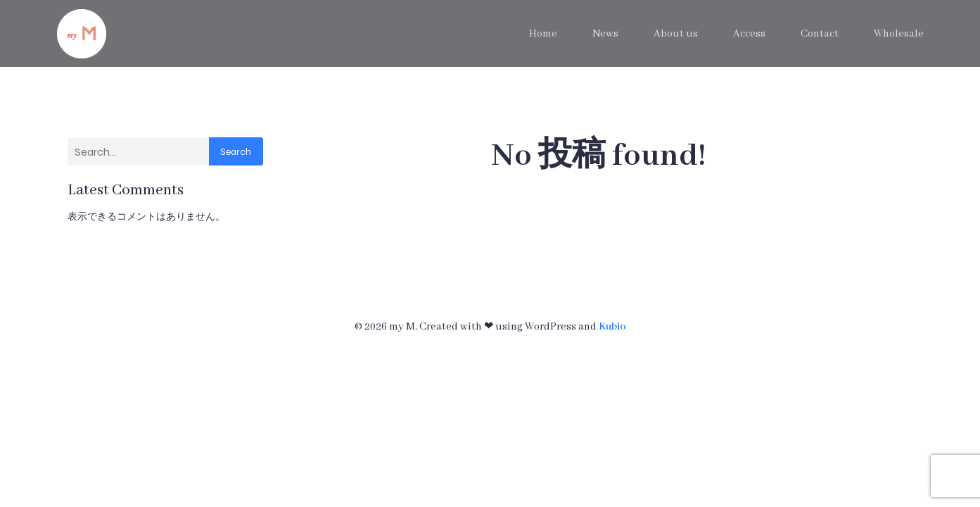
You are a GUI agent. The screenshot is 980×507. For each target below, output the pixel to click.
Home (543, 34)
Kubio (612, 327)
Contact (820, 34)
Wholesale (899, 34)
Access (749, 34)
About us (676, 34)
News (605, 34)
